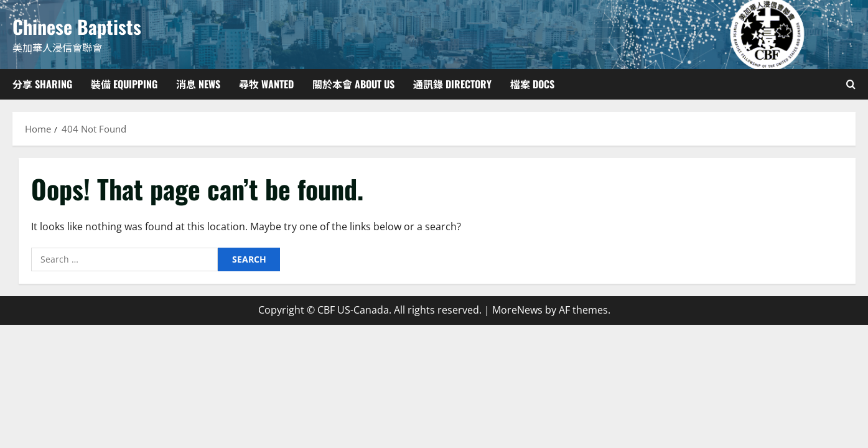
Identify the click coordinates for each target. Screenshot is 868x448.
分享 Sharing (42, 84)
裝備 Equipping (124, 84)
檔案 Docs (532, 84)
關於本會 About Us (353, 84)
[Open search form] (851, 84)
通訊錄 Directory (452, 84)
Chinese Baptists (77, 26)
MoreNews (517, 310)
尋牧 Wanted (266, 84)
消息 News (198, 84)
